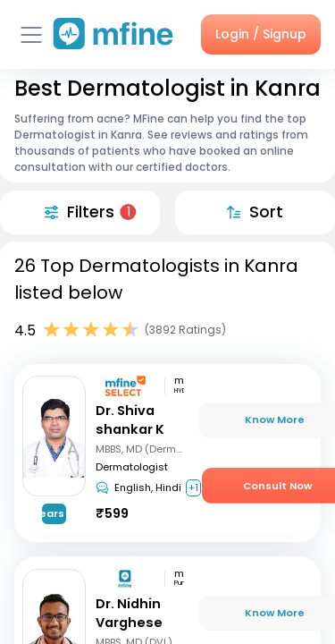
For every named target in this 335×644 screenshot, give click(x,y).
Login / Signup (261, 34)
